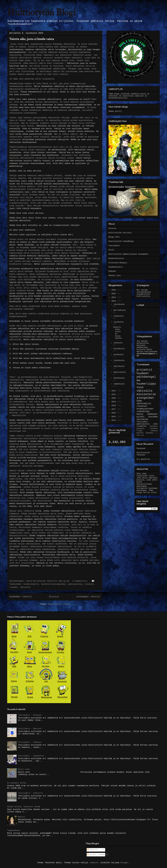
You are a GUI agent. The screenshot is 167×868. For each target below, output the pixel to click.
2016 (114, 413)
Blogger (125, 863)
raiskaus (154, 429)
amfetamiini (144, 404)
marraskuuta (120, 310)
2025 (114, 294)
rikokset (89, 584)
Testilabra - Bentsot (30, 729)
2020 (114, 398)
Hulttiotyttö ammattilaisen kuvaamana (128, 254)
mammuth (94, 863)
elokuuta (118, 343)
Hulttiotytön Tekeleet (143, 454)
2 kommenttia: (81, 581)
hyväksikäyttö (31, 584)
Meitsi (22, 817)
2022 (114, 391)
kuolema (153, 417)
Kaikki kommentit (98, 855)
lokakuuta (118, 316)
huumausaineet (145, 409)
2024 (114, 297)
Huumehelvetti (116, 267)
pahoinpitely (75, 584)
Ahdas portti (115, 111)
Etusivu (54, 597)
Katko (140, 414)
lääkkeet (152, 414)
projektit (144, 370)
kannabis (150, 433)
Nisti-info (24, 769)
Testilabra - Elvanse (30, 715)
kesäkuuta (118, 355)
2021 (114, 394)
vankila (154, 431)
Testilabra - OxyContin (31, 756)
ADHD (139, 401)
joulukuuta (119, 304)
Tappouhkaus (14, 830)
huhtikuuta (119, 366)
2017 (114, 409)
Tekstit (93, 850)
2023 (114, 301)
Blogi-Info (114, 237)
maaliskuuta (120, 372)
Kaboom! (112, 271)
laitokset (143, 419)
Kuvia (111, 250)
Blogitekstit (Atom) (59, 604)
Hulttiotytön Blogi (41, 13)
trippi (140, 431)
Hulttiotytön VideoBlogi (121, 241)
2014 (114, 420)
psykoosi (141, 429)
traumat (14, 587)
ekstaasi (154, 426)
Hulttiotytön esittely (120, 233)
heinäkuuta (119, 349)
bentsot (140, 433)
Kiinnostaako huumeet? (122, 187)
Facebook (141, 448)
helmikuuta (119, 378)
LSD (142, 435)
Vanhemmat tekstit (88, 597)
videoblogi (143, 411)
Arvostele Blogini (118, 263)
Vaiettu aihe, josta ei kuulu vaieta (32, 39)
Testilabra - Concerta (30, 793)
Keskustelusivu (116, 258)
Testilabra (114, 246)
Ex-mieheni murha (17, 783)
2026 (114, 290)
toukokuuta (119, 360)
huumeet (143, 373)
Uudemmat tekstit (21, 597)
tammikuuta (119, 384)
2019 (114, 402)
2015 (114, 417)
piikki (141, 417)
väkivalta (25, 587)
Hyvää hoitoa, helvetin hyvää (24, 807)
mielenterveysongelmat (53, 584)
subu (155, 424)
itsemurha (142, 426)
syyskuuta (118, 322)
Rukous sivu (115, 276)
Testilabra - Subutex (30, 742)
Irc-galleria (143, 459)
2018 (114, 406)
